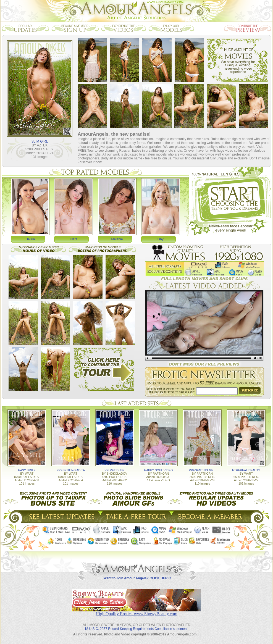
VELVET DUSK (114, 470)
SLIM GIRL (40, 141)
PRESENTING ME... (202, 470)
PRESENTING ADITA (71, 470)
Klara (73, 239)
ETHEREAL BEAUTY (246, 470)
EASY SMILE (27, 470)
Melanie (117, 239)
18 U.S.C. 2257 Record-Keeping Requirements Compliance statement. (136, 629)
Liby (161, 239)
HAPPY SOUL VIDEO (159, 470)
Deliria (30, 239)
